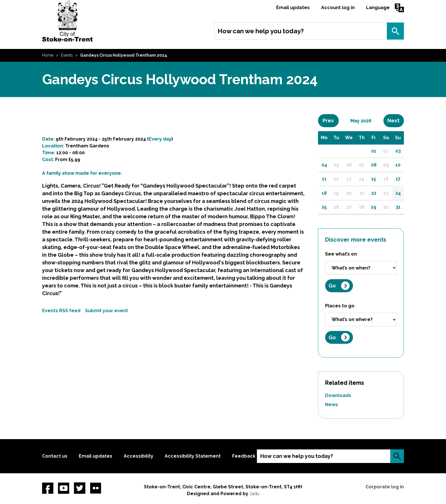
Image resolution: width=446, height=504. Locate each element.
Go (332, 286)
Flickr (96, 488)
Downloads (338, 395)
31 (398, 207)
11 (324, 179)
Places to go (340, 306)
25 (324, 207)
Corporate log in (385, 487)
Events (67, 55)
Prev (331, 120)
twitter (80, 488)
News (332, 405)
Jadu (254, 494)
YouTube (64, 488)
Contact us (55, 456)
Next (396, 120)
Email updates (293, 8)
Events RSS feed (61, 311)
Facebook (48, 488)
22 (374, 193)
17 (398, 179)
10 (398, 165)
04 (324, 165)
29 (374, 207)
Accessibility (139, 456)
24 (398, 193)
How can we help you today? (261, 31)
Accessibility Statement (193, 456)
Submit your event (107, 311)
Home (48, 55)
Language (378, 8)
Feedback (244, 456)
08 (374, 165)
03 (398, 151)
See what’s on (341, 254)
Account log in (338, 8)
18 (324, 193)
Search (395, 31)
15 (374, 179)
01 (374, 151)
